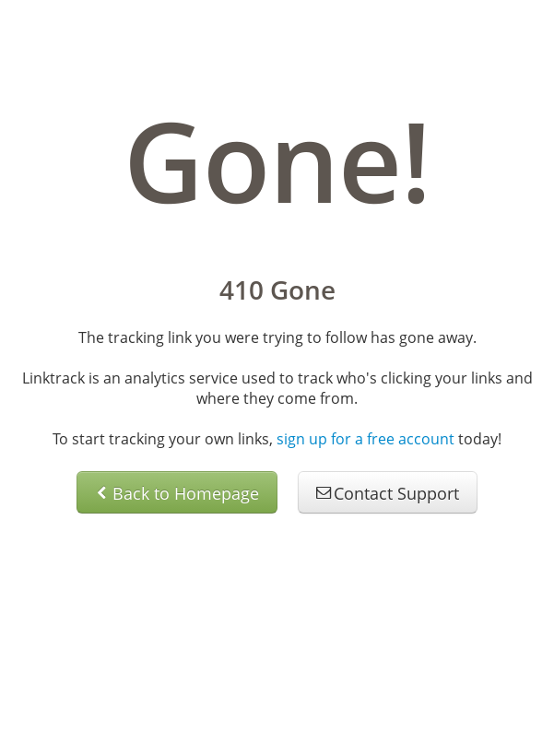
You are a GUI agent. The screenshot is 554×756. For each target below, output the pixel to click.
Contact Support (388, 493)
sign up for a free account (365, 439)
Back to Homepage (177, 493)
